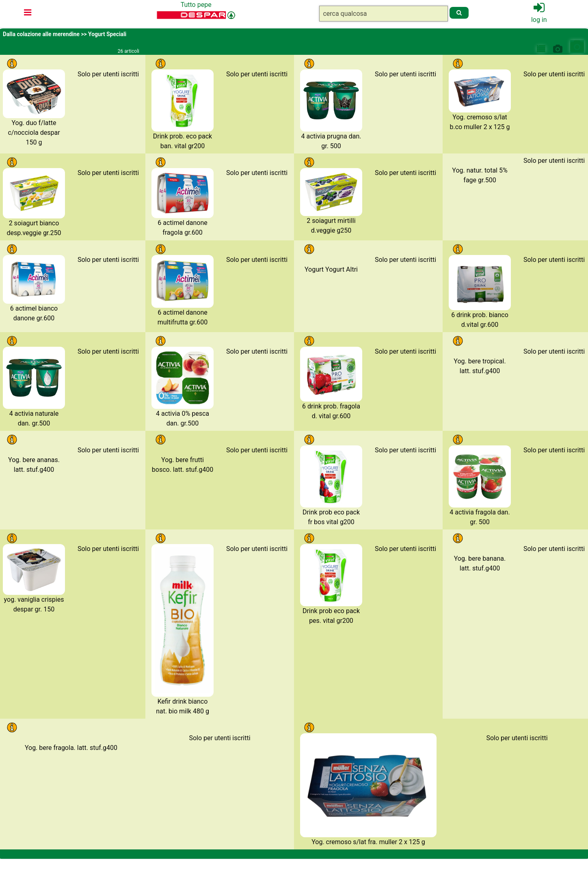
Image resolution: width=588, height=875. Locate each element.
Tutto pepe (196, 5)
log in (539, 20)
